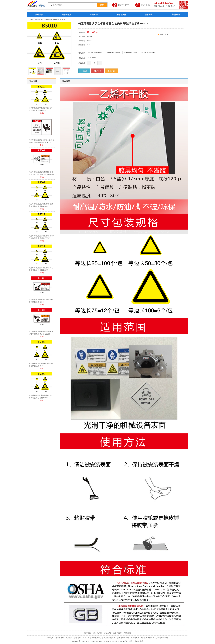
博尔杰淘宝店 (97, 638)
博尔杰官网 (60, 638)
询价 (84, 71)
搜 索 (102, 5)
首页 (31, 20)
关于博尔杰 (67, 15)
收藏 (162, 34)
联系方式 (148, 15)
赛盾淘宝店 (135, 638)
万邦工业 (86, 638)
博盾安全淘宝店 (109, 638)
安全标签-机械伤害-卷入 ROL (56, 20)
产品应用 (94, 15)
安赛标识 (78, 638)
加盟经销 (176, 15)
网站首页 (39, 15)
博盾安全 (69, 638)
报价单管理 (139, 641)
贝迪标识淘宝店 (162, 638)
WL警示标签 (39, 20)
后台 (131, 641)
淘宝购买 (98, 71)
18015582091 (164, 3)
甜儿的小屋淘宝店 (148, 638)
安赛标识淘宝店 (123, 638)
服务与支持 (121, 15)
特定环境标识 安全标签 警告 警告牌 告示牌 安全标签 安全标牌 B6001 (41, 174)
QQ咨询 (112, 71)
